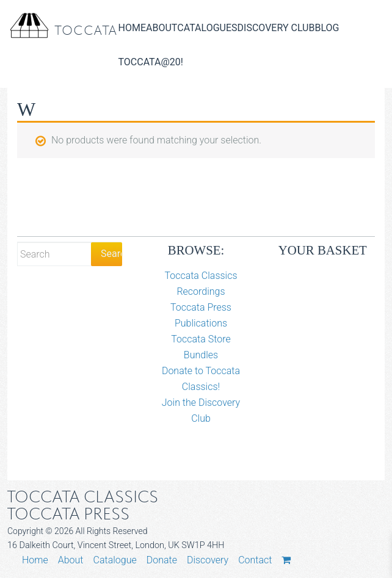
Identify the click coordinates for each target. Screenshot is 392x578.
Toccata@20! (151, 62)
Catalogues (207, 28)
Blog (327, 28)
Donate (162, 560)
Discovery (208, 560)
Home (132, 28)
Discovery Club (276, 28)
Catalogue (115, 560)
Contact (255, 560)
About (162, 28)
